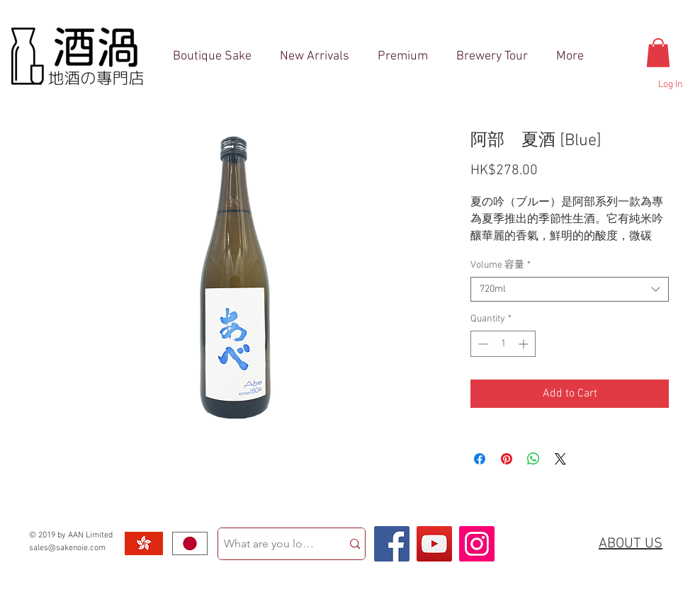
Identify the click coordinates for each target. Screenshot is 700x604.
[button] (658, 53)
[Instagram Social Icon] (477, 544)
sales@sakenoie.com (67, 548)
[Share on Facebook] (480, 459)
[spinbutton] (503, 344)
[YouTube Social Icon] (434, 544)
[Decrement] (481, 344)
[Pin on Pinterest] (507, 459)
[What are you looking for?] (269, 544)
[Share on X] (560, 459)
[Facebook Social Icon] (392, 544)
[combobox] (570, 289)
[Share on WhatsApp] (534, 459)
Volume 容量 (501, 265)
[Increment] (525, 344)
